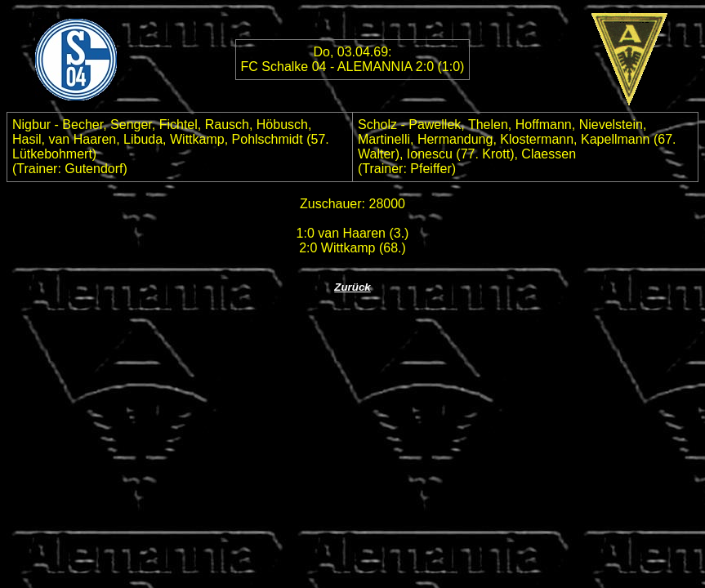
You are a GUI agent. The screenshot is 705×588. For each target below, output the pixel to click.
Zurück (352, 287)
